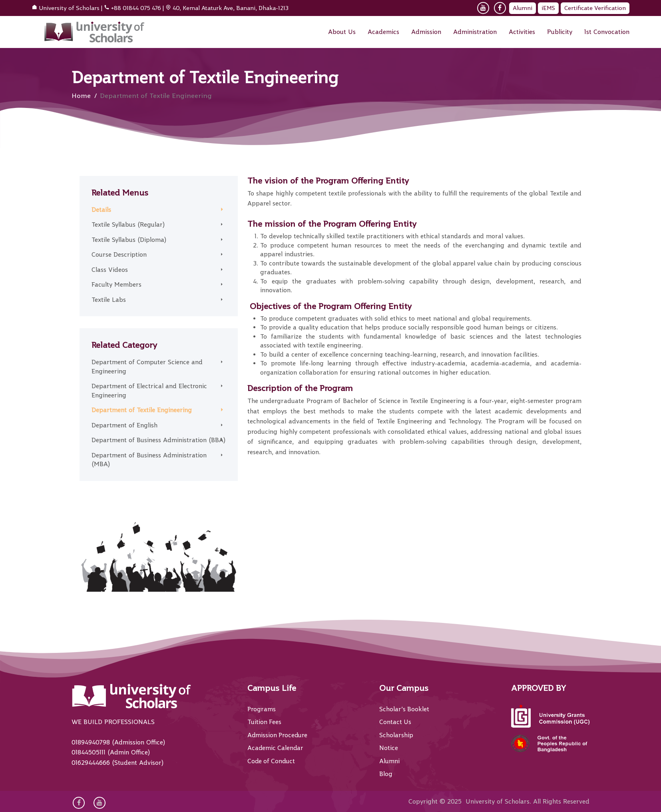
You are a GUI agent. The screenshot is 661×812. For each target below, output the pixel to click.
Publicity (560, 32)
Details (101, 210)
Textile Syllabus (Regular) (128, 225)
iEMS (548, 8)
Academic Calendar (276, 748)
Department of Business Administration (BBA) (158, 440)
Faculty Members (116, 285)
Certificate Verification (595, 8)
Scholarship (396, 735)
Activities (522, 32)
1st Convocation (607, 32)
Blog (386, 774)
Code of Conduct (272, 761)
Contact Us (395, 722)
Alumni (523, 8)
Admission (426, 32)
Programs (262, 709)
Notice (389, 748)
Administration (475, 32)
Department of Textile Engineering (142, 410)
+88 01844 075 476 (136, 8)
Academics (383, 32)
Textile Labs (109, 300)
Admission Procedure (278, 735)
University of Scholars (69, 8)
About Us (342, 32)
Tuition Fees (265, 722)
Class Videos (110, 270)
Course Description (119, 255)
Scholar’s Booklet (404, 709)
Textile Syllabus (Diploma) (129, 240)
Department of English (124, 425)
